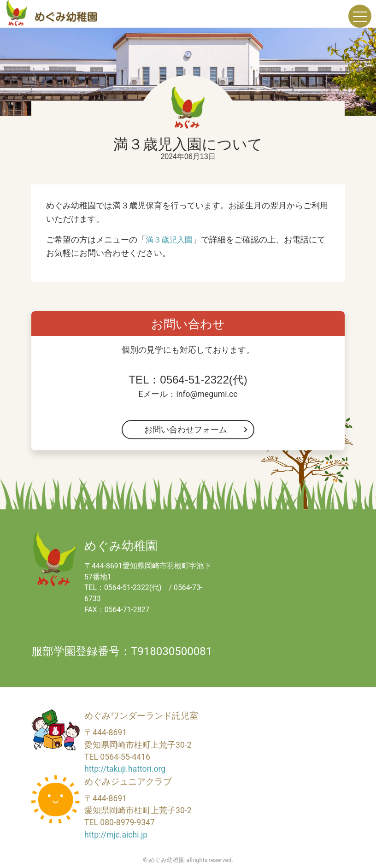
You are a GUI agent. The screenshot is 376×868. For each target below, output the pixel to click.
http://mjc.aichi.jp (116, 835)
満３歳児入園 (170, 240)
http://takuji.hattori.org (125, 769)
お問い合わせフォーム (186, 430)
